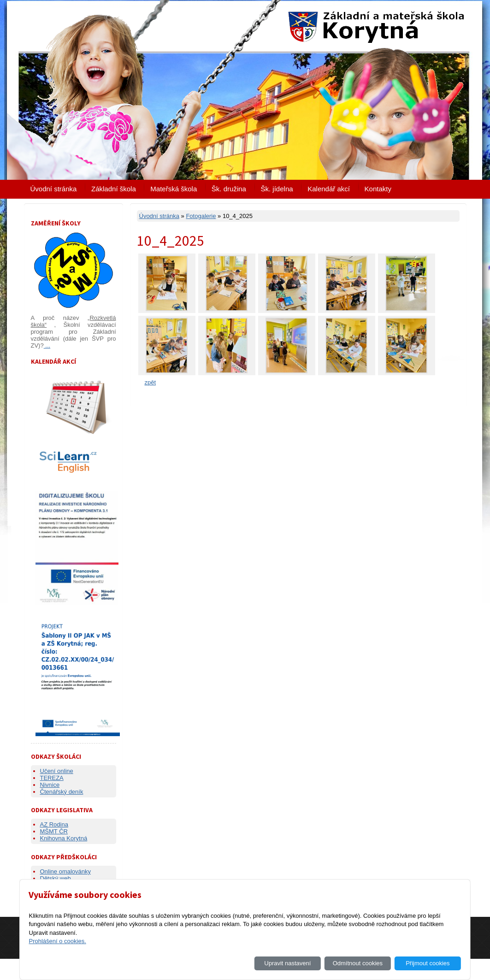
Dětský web (56, 878)
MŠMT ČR (54, 831)
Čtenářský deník (62, 792)
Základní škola (114, 189)
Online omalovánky (66, 871)
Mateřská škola (174, 189)
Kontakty (378, 189)
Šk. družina (229, 189)
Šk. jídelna (277, 189)
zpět (151, 382)
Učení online (57, 771)
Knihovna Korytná (64, 838)
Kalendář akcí (329, 189)
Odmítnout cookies (358, 963)
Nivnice (50, 785)
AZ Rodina (54, 824)
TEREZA (52, 778)
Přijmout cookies (428, 963)
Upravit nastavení (287, 963)
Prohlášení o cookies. (57, 941)
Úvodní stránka (54, 189)
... (47, 345)
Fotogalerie (201, 216)
